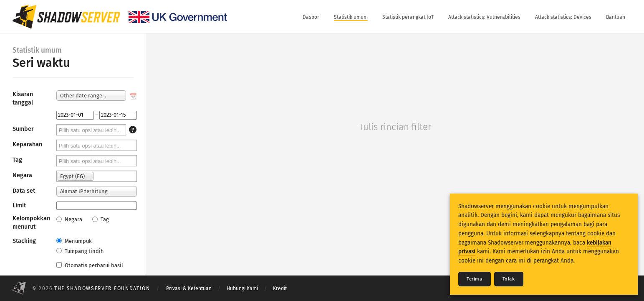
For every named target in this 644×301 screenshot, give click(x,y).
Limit (19, 205)
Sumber (23, 129)
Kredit (280, 288)
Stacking (24, 241)
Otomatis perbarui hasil (90, 265)
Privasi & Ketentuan (189, 288)
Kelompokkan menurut (31, 223)
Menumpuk (74, 241)
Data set (24, 191)
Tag (17, 160)
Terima (475, 279)
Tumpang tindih (80, 251)
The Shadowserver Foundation (102, 288)
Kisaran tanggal (23, 98)
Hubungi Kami (242, 288)
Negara (22, 175)
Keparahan (27, 144)
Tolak (509, 279)
